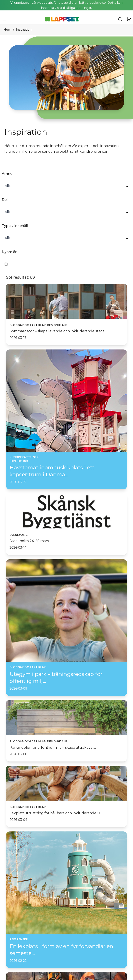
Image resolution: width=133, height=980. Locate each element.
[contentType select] (66, 238)
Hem (7, 30)
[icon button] (4, 19)
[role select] (66, 212)
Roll (5, 200)
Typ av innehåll (15, 226)
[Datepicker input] (66, 264)
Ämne (7, 174)
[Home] (62, 19)
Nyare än (10, 252)
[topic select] (66, 186)
